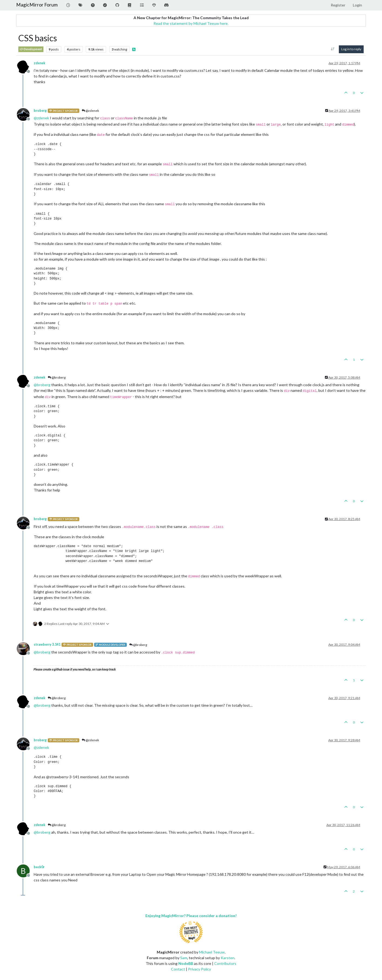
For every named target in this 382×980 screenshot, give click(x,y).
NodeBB (186, 963)
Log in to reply (351, 49)
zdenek (40, 63)
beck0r (39, 867)
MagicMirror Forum (37, 5)
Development (31, 49)
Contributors (225, 963)
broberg (40, 111)
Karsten (228, 958)
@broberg (57, 377)
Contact (178, 969)
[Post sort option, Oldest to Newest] (333, 49)
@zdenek (90, 111)
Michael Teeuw (212, 952)
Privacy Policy (199, 969)
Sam (184, 958)
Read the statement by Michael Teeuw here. (191, 23)
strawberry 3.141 (47, 644)
